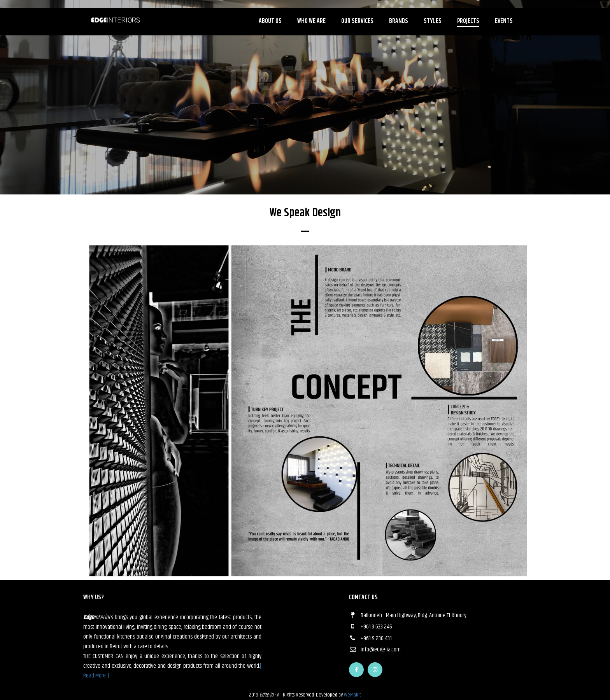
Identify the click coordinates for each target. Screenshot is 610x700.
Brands (399, 21)
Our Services (357, 21)
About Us (270, 21)
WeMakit (352, 695)
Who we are (311, 21)
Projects (468, 21)
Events (504, 21)
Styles (433, 21)
